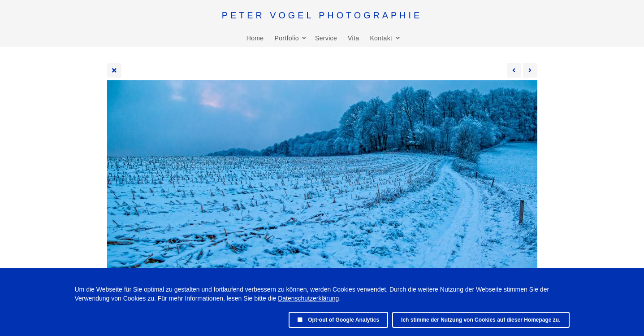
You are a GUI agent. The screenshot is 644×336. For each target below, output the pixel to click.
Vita (353, 38)
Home (255, 38)
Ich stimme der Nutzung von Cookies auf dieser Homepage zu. (481, 320)
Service (326, 38)
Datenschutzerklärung (308, 298)
